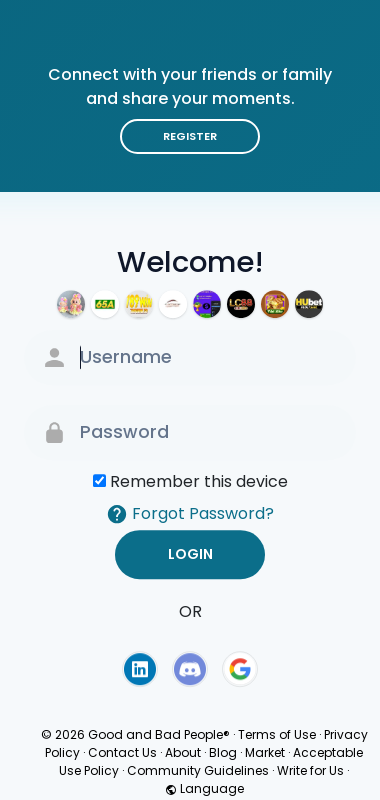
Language (204, 788)
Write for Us (310, 770)
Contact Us (122, 752)
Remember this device (199, 481)
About (183, 752)
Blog (223, 752)
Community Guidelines (198, 770)
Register (190, 136)
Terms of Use (277, 734)
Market (265, 752)
